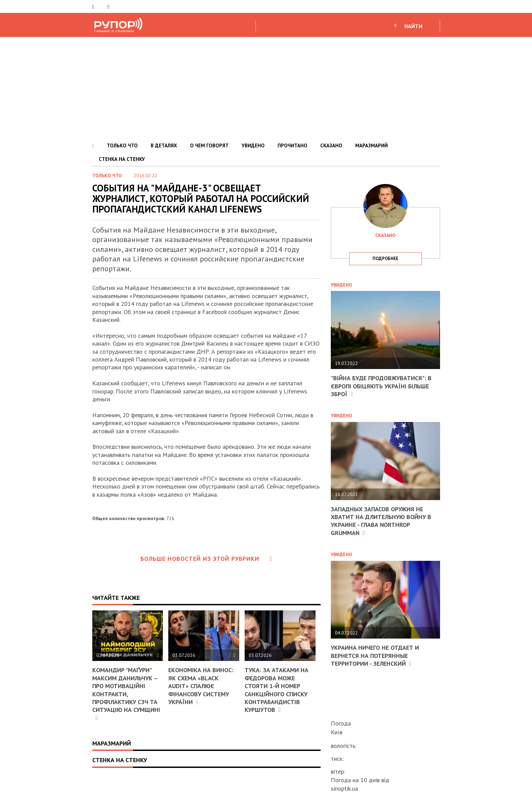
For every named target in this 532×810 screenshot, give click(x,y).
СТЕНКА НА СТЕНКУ (122, 159)
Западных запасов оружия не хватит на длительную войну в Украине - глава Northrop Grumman (381, 521)
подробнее (385, 259)
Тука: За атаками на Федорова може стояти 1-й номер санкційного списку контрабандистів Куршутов (277, 690)
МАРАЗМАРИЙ (372, 145)
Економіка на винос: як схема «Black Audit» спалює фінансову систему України (201, 686)
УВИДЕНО (253, 145)
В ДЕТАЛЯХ (164, 145)
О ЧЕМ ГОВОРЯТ (209, 145)
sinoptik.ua (344, 788)
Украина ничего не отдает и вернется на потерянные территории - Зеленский (375, 656)
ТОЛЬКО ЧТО (122, 145)
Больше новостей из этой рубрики (206, 559)
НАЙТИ (413, 26)
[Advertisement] (266, 88)
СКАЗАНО (331, 145)
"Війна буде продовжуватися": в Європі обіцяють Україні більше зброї (381, 386)
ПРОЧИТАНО (292, 145)
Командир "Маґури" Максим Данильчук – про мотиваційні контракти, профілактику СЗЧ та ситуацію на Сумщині (126, 693)
